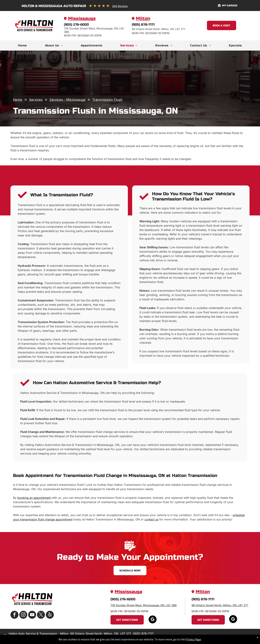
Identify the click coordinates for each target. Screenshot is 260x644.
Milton (143, 19)
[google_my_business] (153, 620)
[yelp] (50, 615)
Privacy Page (193, 639)
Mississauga (82, 19)
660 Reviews (120, 6)
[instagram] (23, 615)
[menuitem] (22, 46)
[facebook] (14, 615)
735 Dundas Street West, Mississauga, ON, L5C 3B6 (144, 605)
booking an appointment (34, 498)
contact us (151, 519)
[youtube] (32, 615)
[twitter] (41, 615)
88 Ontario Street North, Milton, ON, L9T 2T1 (220, 605)
